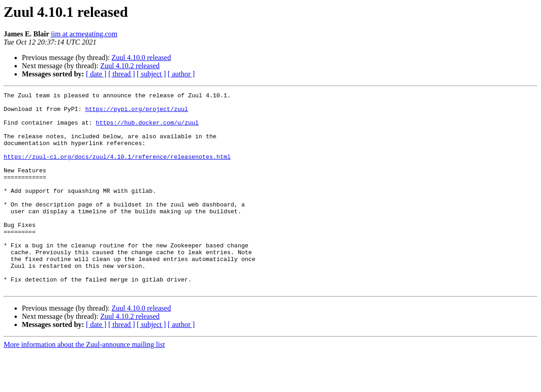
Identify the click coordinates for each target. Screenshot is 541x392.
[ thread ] (122, 74)
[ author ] (181, 74)
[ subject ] (151, 74)
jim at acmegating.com (84, 34)
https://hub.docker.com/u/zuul (147, 129)
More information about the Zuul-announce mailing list (84, 384)
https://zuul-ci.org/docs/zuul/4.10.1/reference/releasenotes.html (117, 170)
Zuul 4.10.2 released (130, 66)
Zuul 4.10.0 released (141, 58)
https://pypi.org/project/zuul (136, 113)
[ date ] (96, 74)
